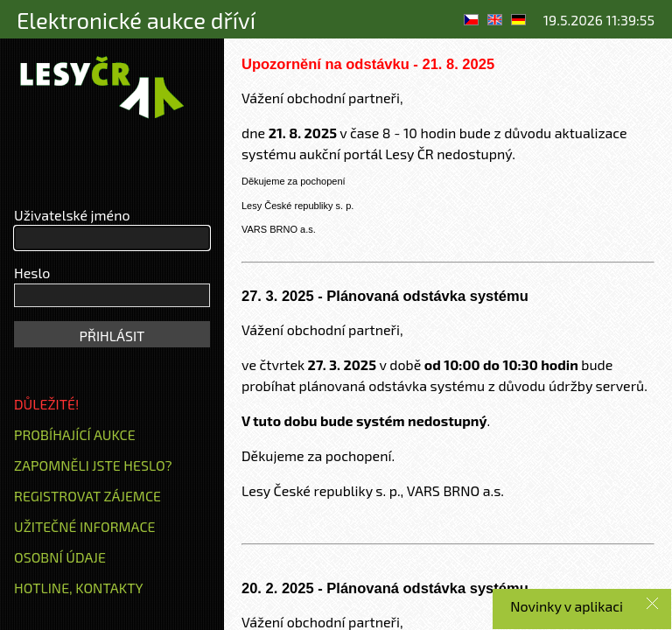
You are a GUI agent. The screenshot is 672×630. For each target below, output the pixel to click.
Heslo (32, 273)
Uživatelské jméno (72, 215)
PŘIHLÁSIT (112, 336)
